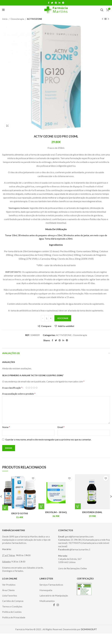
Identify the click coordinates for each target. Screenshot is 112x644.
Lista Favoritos (10, 606)
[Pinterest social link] (56, 3)
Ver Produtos (9, 595)
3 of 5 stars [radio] (32, 388)
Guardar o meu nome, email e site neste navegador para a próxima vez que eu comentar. (48, 439)
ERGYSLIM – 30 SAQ (56, 512)
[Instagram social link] (58, 615)
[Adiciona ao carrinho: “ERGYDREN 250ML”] (78, 506)
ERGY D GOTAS (20, 513)
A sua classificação (12, 388)
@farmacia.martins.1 (80, 560)
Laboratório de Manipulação (54, 606)
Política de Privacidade (14, 628)
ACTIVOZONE (35, 19)
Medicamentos (47, 611)
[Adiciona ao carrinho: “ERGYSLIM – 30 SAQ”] (41, 506)
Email (61, 427)
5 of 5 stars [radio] (37, 388)
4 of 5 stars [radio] (34, 388)
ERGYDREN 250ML (92, 512)
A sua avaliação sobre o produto (19, 394)
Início (5, 19)
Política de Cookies (12, 622)
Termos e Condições (12, 617)
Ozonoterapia (17, 19)
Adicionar (63, 318)
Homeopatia (46, 600)
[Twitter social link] (52, 3)
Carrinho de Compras (13, 611)
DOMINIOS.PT (89, 640)
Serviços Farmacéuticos (51, 595)
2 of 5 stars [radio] (29, 388)
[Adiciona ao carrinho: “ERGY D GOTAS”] (5, 507)
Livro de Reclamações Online (72, 579)
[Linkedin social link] (60, 3)
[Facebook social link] (49, 3)
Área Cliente (8, 600)
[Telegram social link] (63, 3)
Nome (6, 427)
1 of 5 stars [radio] (27, 388)
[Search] (102, 10)
